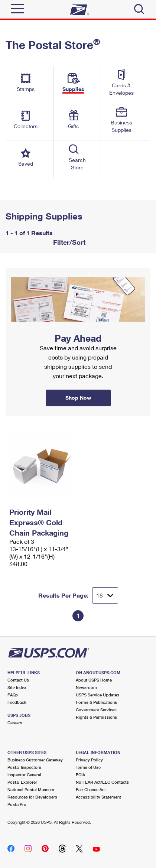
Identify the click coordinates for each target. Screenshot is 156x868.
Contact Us (18, 680)
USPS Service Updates (97, 695)
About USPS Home (94, 680)
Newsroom (86, 687)
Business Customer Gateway (35, 760)
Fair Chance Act (91, 789)
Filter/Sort (68, 242)
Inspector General (24, 775)
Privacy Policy (89, 760)
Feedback (17, 702)
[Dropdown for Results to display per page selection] (105, 595)
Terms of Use (88, 767)
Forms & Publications (96, 702)
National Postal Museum (31, 789)
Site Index (17, 687)
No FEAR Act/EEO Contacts (102, 782)
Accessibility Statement (98, 797)
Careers (15, 723)
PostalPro (17, 804)
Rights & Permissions (96, 717)
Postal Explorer (22, 782)
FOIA (80, 775)
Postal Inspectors (24, 767)
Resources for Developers (32, 797)
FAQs (13, 695)
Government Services (96, 710)
